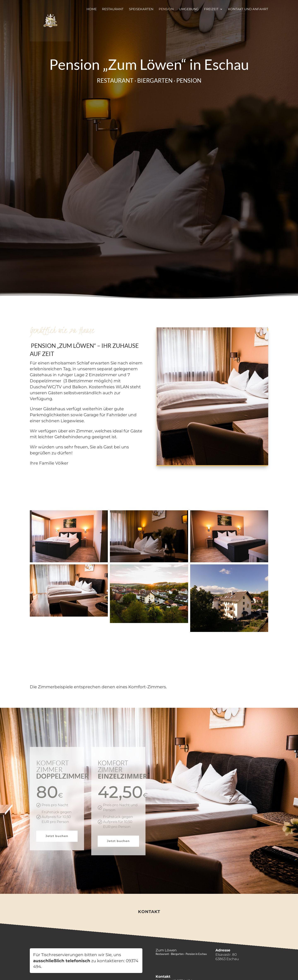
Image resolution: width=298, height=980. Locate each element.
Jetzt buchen (57, 836)
